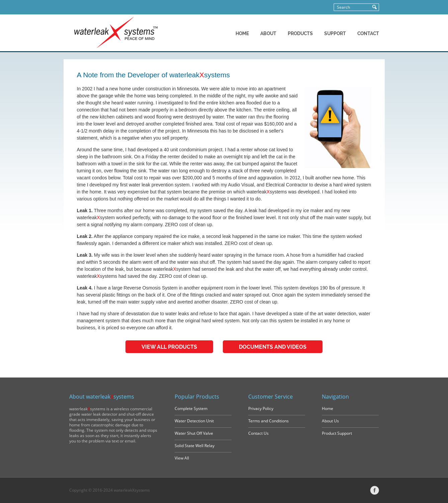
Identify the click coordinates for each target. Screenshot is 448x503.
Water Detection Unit (194, 421)
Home (328, 408)
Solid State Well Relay (195, 446)
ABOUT (268, 33)
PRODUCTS (300, 33)
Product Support (337, 433)
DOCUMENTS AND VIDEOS (273, 347)
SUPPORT (335, 33)
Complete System (191, 408)
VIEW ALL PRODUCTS (169, 347)
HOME (242, 33)
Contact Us (258, 433)
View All (182, 458)
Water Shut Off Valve (194, 433)
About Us (330, 421)
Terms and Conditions (268, 421)
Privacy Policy (261, 408)
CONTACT (368, 33)
